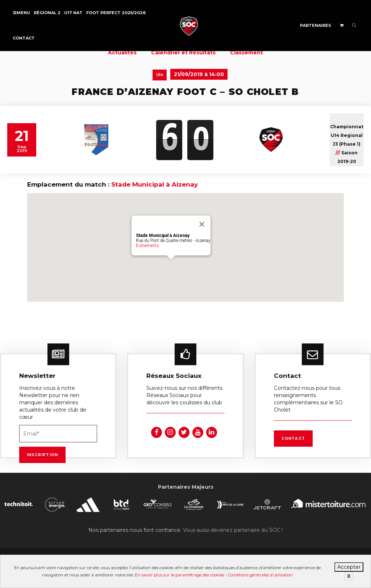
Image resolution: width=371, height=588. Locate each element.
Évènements (147, 246)
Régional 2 (47, 13)
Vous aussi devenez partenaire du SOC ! (233, 530)
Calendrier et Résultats (183, 53)
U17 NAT (73, 13)
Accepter (349, 567)
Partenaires (316, 25)
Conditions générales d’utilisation (260, 575)
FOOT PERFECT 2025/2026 (116, 13)
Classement (247, 53)
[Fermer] (202, 224)
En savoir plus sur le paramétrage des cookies (180, 575)
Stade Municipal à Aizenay (155, 184)
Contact (24, 38)
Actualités (122, 53)
